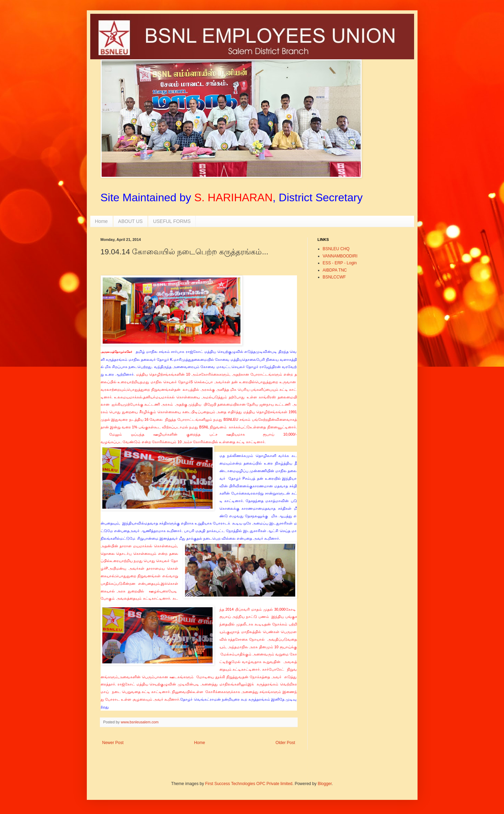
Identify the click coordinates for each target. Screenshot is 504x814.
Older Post (285, 743)
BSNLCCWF (334, 277)
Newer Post (113, 743)
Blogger (325, 784)
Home (101, 221)
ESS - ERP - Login (340, 263)
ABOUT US (130, 221)
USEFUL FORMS (172, 221)
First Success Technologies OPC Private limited (249, 784)
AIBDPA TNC (335, 270)
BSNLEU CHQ (336, 249)
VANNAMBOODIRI (340, 256)
